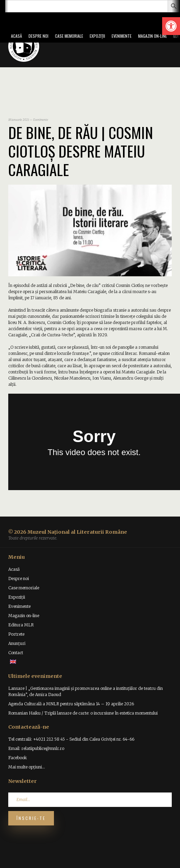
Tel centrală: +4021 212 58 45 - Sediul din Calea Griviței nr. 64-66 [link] (71, 739)
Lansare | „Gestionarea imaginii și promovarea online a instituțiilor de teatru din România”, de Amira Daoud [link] (86, 691)
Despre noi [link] (38, 36)
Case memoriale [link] (69, 36)
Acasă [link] (16, 36)
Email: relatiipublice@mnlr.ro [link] (36, 748)
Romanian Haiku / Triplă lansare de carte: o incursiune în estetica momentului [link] (83, 713)
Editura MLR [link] (21, 625)
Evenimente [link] (122, 36)
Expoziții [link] (97, 36)
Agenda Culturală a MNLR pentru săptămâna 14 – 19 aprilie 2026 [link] (71, 704)
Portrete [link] (16, 634)
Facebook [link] (18, 758)
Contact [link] (16, 653)
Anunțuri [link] (17, 643)
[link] (171, 26)
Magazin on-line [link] (153, 36)
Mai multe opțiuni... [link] (27, 767)
